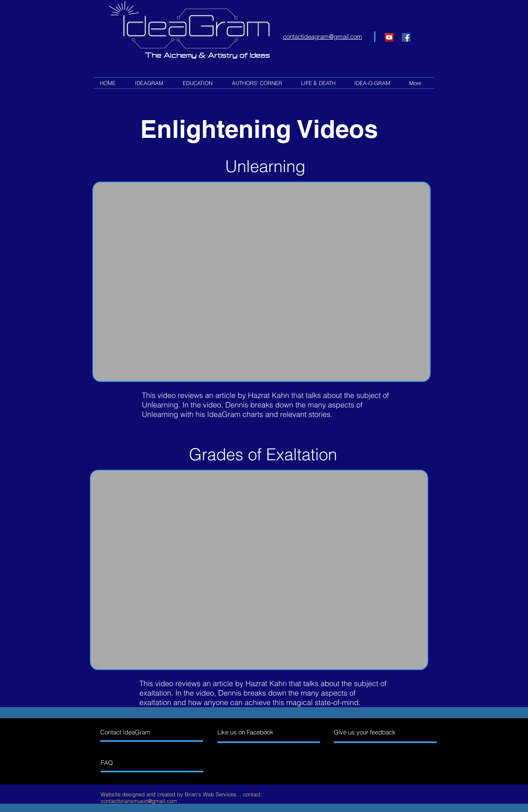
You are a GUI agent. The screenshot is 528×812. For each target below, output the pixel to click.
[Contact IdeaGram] (136, 732)
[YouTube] (389, 37)
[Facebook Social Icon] (406, 37)
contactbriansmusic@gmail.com (139, 801)
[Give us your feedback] (369, 732)
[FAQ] (136, 763)
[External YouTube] (262, 282)
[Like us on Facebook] (253, 732)
